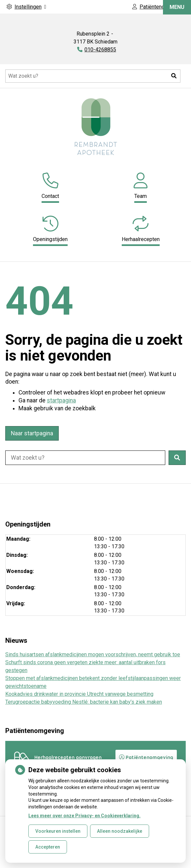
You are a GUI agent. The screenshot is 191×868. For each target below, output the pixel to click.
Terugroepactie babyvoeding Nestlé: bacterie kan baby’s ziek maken (84, 702)
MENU (177, 21)
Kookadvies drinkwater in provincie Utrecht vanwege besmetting (79, 694)
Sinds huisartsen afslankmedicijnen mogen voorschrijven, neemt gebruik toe (93, 654)
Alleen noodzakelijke (120, 831)
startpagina (61, 400)
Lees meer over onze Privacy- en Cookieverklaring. (84, 816)
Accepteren (48, 847)
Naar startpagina (32, 433)
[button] (174, 76)
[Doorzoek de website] (93, 76)
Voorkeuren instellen (58, 831)
